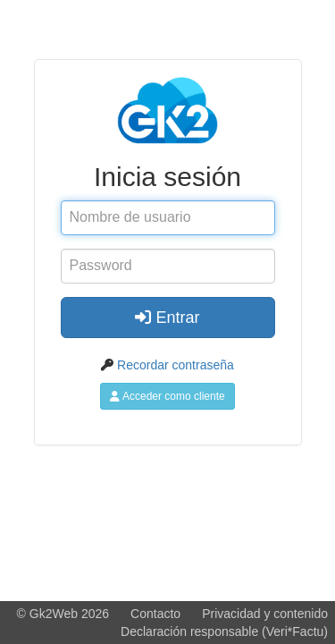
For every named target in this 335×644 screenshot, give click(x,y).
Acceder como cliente (167, 396)
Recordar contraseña (176, 365)
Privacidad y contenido (265, 614)
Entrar (167, 318)
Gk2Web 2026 (69, 614)
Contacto (155, 614)
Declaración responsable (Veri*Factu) (224, 631)
